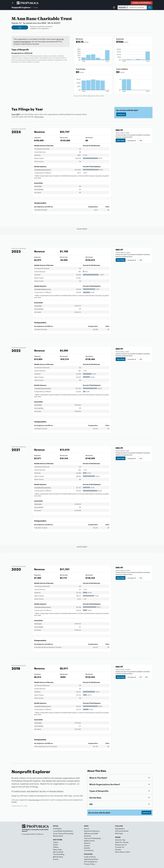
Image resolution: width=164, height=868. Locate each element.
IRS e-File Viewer (34, 800)
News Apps (57, 849)
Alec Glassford (33, 791)
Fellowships (96, 838)
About (87, 829)
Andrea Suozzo (20, 791)
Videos (56, 847)
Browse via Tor (121, 845)
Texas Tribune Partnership (63, 833)
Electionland (58, 836)
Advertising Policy (91, 859)
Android (125, 831)
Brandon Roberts (57, 791)
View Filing (121, 140)
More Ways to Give (123, 852)
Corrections (89, 850)
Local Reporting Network (63, 831)
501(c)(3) (29, 53)
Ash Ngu (43, 791)
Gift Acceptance (91, 862)
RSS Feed (119, 833)
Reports (87, 843)
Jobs (86, 838)
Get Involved (58, 852)
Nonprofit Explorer (21, 7)
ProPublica (57, 829)
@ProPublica (58, 857)
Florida (36, 7)
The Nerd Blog (59, 854)
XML (141, 140)
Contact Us (121, 114)
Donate (118, 849)
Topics (56, 842)
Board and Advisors (92, 831)
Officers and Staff (91, 833)
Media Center (89, 841)
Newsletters (120, 829)
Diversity (88, 836)
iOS (117, 831)
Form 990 (16, 114)
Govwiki (14, 802)
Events (56, 859)
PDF (141, 677)
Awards (87, 848)
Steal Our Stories (122, 842)
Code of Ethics (90, 857)
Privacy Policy (90, 864)
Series (55, 845)
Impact (87, 845)
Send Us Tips (120, 840)
